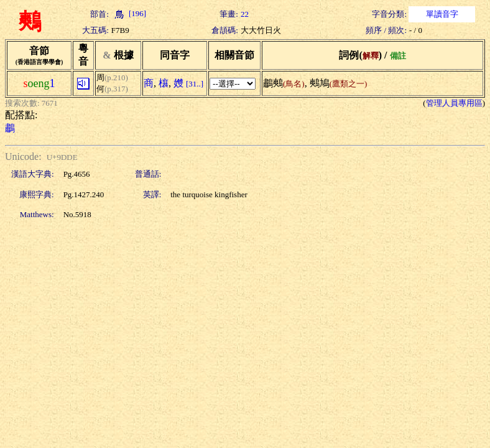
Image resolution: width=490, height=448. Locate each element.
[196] (129, 13)
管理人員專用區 (454, 103)
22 (245, 14)
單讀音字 (442, 14)
